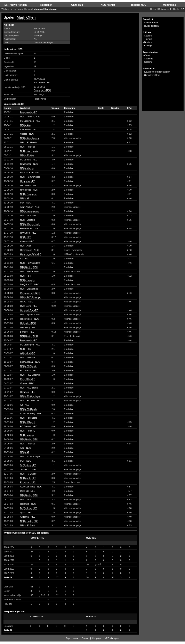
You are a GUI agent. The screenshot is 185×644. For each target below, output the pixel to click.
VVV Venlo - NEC (29, 129)
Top (68, 638)
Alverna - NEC (27, 241)
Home (75, 638)
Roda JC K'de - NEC (30, 173)
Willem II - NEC (28, 353)
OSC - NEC (26, 237)
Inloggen (38, 9)
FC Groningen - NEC (30, 121)
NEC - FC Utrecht (29, 142)
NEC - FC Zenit (28, 525)
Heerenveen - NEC (29, 250)
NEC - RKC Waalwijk (30, 375)
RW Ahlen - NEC (28, 233)
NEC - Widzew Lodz (30, 224)
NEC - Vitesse (27, 168)
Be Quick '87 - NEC (30, 284)
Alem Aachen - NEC (30, 207)
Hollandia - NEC (28, 323)
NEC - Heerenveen (29, 211)
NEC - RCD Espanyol (31, 297)
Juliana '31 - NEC (29, 469)
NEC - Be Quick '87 (30, 401)
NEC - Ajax (25, 125)
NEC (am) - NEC (28, 327)
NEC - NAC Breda (29, 151)
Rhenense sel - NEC (30, 293)
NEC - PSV (26, 276)
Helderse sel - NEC (29, 319)
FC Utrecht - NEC (29, 160)
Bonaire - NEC (27, 332)
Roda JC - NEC (28, 379)
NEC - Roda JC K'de (30, 117)
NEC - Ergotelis (28, 220)
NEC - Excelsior (28, 358)
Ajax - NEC (26, 448)
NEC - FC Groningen (30, 177)
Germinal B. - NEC (29, 310)
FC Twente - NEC (29, 426)
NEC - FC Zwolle (28, 474)
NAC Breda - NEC (43, 83)
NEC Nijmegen (112, 638)
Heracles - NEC (28, 181)
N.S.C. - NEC (27, 302)
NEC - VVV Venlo (29, 216)
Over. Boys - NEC (29, 306)
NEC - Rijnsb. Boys (29, 271)
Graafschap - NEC (29, 164)
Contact (85, 638)
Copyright (97, 638)
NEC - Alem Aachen (30, 138)
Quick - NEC (26, 512)
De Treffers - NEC (29, 185)
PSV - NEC (26, 203)
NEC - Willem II (28, 422)
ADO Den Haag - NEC (31, 413)
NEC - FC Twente (29, 366)
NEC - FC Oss (27, 155)
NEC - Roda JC (28, 431)
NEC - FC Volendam (30, 263)
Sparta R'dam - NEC (30, 362)
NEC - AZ (25, 198)
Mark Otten (26, 17)
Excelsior (8, 626)
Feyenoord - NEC (42, 90)
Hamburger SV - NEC (31, 254)
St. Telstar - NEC (28, 465)
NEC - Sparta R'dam (30, 315)
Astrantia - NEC (28, 517)
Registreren (51, 9)
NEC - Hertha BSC (29, 521)
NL (35, 39)
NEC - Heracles (28, 147)
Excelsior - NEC (28, 482)
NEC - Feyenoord (29, 194)
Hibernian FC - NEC (30, 228)
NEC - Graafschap (29, 289)
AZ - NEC (25, 259)
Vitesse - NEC (27, 134)
